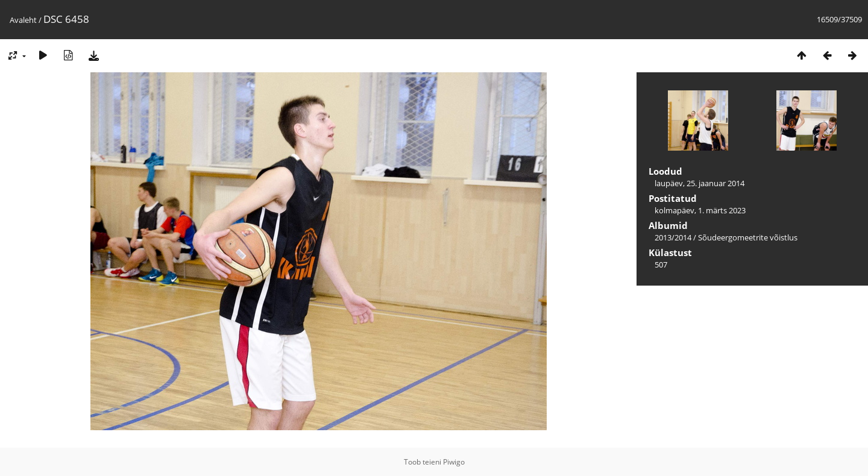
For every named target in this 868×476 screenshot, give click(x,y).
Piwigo (454, 462)
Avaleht (23, 20)
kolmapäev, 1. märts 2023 (700, 210)
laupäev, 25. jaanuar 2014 (700, 183)
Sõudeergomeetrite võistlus (748, 237)
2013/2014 (673, 237)
